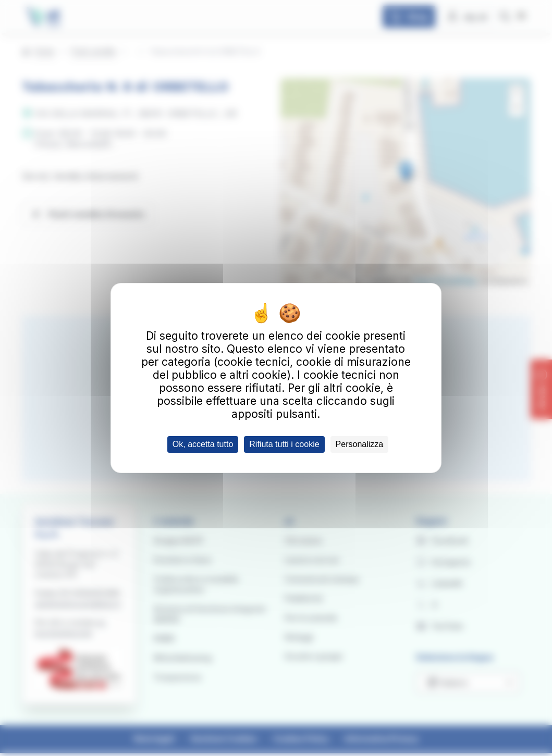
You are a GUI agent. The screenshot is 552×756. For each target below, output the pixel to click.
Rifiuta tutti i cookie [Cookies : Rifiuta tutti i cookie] (284, 444)
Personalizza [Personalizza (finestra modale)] (360, 444)
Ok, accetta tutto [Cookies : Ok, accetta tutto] (203, 444)
